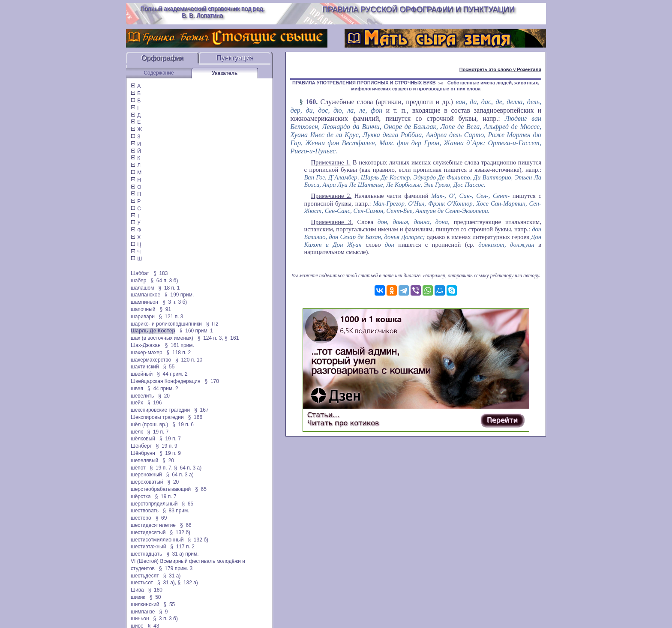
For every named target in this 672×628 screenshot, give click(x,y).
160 (311, 102)
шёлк (137, 432)
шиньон (140, 619)
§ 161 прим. (180, 345)
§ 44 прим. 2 (172, 374)
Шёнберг (141, 446)
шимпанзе (143, 612)
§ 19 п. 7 (158, 432)
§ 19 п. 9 (167, 446)
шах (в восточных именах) (162, 338)
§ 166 (195, 417)
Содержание (159, 73)
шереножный (146, 475)
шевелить (142, 396)
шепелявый (144, 461)
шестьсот (142, 583)
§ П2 (212, 324)
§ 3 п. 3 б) (175, 302)
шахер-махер (147, 353)
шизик (138, 597)
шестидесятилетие (153, 525)
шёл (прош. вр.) (149, 425)
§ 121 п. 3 (171, 317)
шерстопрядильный (154, 504)
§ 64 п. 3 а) (188, 468)
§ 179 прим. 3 (176, 568)
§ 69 (161, 518)
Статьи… (323, 415)
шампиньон (144, 302)
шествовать (145, 511)
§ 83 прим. (176, 511)
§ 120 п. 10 (189, 360)
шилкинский (145, 604)
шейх (137, 403)
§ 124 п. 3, (210, 338)
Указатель (225, 73)
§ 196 (154, 403)
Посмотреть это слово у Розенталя (500, 69)
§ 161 (232, 338)
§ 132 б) (180, 532)
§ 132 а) (187, 583)
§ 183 (160, 273)
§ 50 (155, 597)
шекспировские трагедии (160, 410)
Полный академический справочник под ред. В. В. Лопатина (202, 12)
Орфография (162, 58)
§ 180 (155, 590)
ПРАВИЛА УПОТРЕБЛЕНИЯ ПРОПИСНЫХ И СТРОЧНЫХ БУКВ (364, 83)
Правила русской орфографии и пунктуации (418, 9)
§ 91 (165, 309)
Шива (137, 590)
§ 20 (164, 396)
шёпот (138, 468)
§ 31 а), (167, 583)
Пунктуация (235, 58)
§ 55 (169, 367)
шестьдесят (145, 576)
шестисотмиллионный (157, 540)
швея (137, 389)
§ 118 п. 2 (179, 353)
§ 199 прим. (179, 295)
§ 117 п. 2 (182, 547)
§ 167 (201, 410)
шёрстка (141, 496)
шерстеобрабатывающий (161, 489)
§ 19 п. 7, (161, 468)
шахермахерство (151, 360)
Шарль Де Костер (153, 331)
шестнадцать (146, 554)
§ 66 (186, 525)
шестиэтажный (148, 547)
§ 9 (163, 612)
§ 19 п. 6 (183, 425)
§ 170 (212, 381)
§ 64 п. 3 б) (164, 281)
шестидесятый (148, 532)
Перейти (502, 420)
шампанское (145, 295)
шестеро (141, 518)
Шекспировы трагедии (157, 417)
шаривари (143, 317)
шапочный (143, 309)
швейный (142, 374)
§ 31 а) (172, 576)
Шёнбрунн (143, 453)
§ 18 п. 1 (169, 288)
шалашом (142, 288)
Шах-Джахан (146, 345)
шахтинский (145, 367)
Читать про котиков (343, 423)
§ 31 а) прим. (183, 554)
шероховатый (147, 482)
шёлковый (143, 439)
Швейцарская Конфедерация (166, 381)
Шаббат (140, 273)
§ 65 (201, 489)
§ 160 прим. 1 (196, 331)
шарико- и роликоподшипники (166, 324)
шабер (138, 281)
